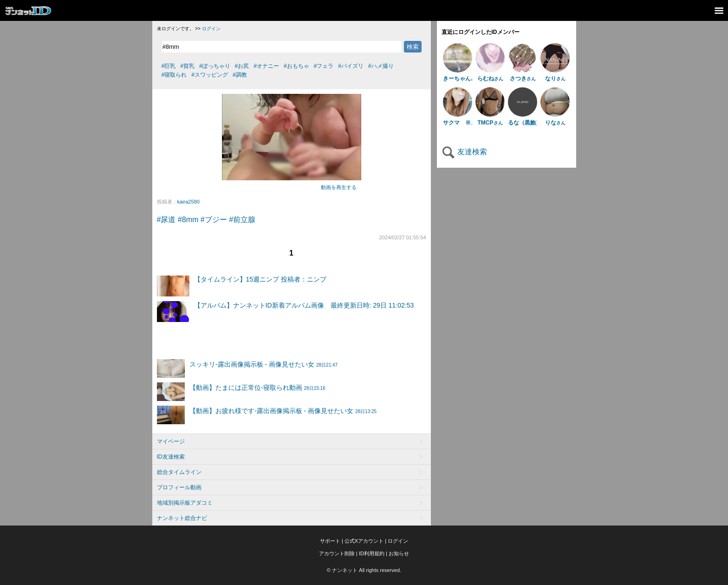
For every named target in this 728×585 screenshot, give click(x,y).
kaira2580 (188, 202)
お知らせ (399, 553)
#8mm (188, 220)
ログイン (211, 29)
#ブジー (214, 220)
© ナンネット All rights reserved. (364, 570)
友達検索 (464, 152)
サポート (330, 541)
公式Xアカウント (364, 541)
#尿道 (166, 220)
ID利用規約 (372, 553)
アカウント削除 (337, 553)
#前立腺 (242, 220)
